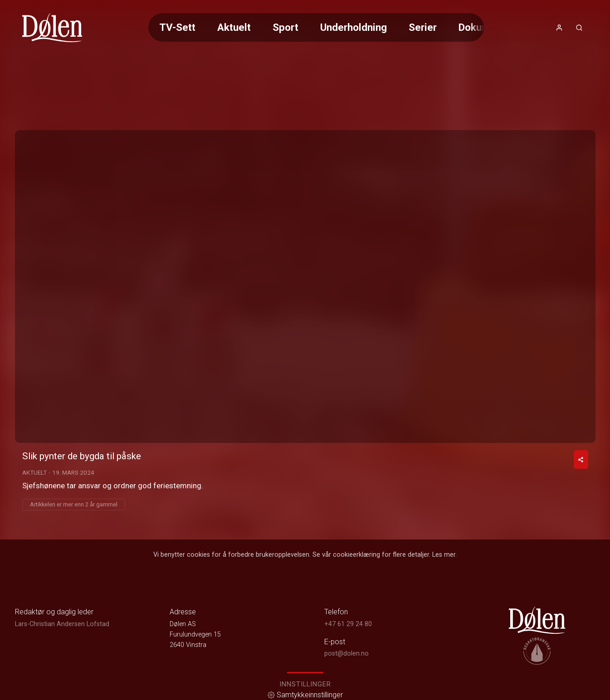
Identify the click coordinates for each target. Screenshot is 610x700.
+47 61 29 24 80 (348, 624)
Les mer (444, 555)
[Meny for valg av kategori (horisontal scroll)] (316, 27)
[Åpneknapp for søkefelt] (579, 28)
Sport (285, 27)
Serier (423, 27)
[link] (52, 28)
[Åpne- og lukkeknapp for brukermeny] (559, 28)
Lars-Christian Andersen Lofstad (62, 624)
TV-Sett (177, 27)
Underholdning (354, 27)
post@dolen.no (346, 654)
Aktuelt (234, 27)
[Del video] (581, 459)
